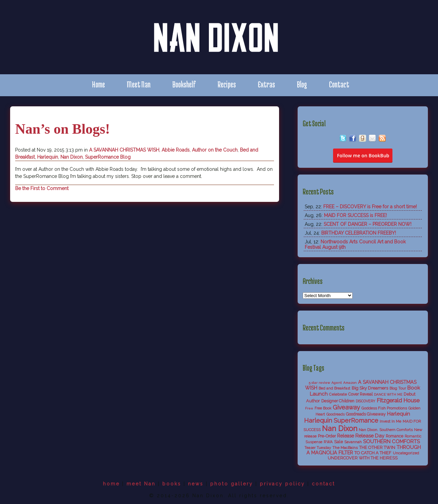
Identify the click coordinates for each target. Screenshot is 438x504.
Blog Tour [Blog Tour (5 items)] (398, 388)
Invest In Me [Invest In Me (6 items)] (390, 421)
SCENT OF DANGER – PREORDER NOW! (367, 224)
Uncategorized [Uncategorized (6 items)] (406, 453)
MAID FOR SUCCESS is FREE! (355, 215)
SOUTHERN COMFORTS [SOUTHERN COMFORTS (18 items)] (391, 442)
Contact (339, 84)
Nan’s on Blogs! (63, 129)
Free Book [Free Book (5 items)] (323, 408)
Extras (266, 84)
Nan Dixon (72, 157)
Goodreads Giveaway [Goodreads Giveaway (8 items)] (366, 414)
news (196, 484)
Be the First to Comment (42, 188)
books (172, 484)
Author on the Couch (215, 150)
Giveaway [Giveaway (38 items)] (346, 407)
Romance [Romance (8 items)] (394, 436)
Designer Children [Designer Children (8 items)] (338, 401)
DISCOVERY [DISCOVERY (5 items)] (365, 401)
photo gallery (232, 484)
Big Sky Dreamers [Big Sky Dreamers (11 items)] (370, 388)
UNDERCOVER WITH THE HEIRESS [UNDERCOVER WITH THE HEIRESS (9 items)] (363, 458)
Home (98, 84)
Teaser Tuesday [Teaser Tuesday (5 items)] (318, 448)
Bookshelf (184, 84)
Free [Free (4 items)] (309, 408)
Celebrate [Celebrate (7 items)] (338, 394)
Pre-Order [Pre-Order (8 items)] (327, 436)
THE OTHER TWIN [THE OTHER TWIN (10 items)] (377, 447)
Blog (302, 84)
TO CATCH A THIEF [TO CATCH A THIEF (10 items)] (373, 453)
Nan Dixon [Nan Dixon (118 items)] (340, 428)
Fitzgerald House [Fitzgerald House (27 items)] (398, 400)
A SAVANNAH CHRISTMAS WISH (124, 150)
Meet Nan (139, 84)
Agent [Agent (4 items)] (337, 383)
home (111, 484)
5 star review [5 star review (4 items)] (319, 383)
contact (323, 484)
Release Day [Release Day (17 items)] (370, 436)
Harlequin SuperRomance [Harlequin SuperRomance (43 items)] (341, 420)
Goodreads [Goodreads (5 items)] (335, 414)
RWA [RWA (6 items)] (328, 442)
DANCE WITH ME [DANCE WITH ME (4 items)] (388, 394)
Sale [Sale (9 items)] (338, 442)
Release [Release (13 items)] (346, 436)
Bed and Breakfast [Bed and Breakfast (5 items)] (334, 388)
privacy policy (282, 484)
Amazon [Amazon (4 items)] (350, 383)
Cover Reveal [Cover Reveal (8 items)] (360, 394)
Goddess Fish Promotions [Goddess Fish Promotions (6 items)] (384, 408)
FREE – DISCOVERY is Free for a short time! (370, 207)
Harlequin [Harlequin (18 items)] (399, 414)
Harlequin (48, 157)
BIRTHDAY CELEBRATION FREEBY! (359, 233)
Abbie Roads (176, 150)
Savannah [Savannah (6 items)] (353, 442)
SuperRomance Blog (108, 157)
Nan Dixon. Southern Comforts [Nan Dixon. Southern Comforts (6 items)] (386, 430)
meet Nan (141, 484)
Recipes (227, 84)
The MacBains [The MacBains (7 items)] (345, 448)
